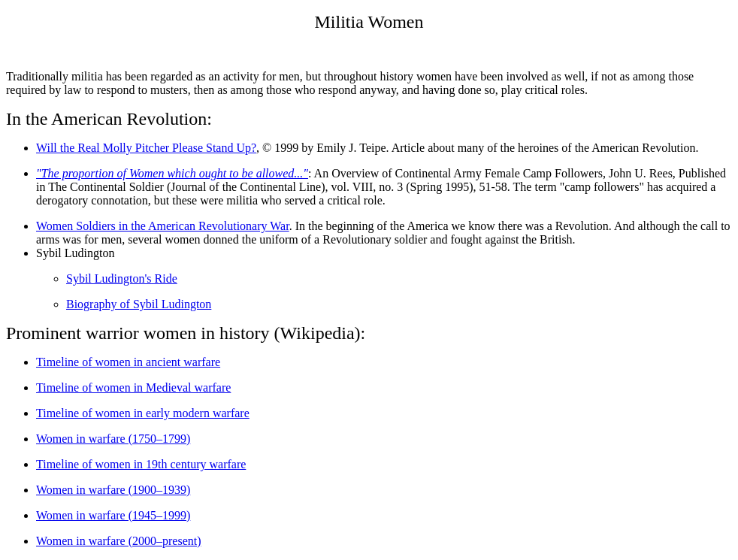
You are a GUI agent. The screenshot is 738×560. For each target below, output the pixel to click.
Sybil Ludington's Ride (122, 278)
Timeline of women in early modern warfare (143, 413)
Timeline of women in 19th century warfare (141, 464)
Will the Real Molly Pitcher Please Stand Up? (146, 148)
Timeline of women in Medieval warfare (133, 387)
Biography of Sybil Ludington (139, 304)
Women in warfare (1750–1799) (113, 439)
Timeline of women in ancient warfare (128, 362)
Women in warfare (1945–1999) (113, 515)
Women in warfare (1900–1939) (113, 490)
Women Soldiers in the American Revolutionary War (163, 226)
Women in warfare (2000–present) (119, 541)
